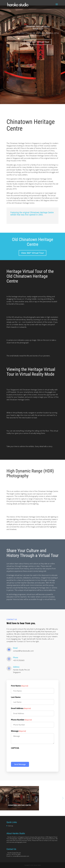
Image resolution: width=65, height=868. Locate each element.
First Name (20, 686)
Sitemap (11, 826)
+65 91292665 (19, 660)
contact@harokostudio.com (23, 651)
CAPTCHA (15, 748)
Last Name (16, 697)
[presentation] (28, 755)
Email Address (21, 708)
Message (18, 731)
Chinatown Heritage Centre (20, 805)
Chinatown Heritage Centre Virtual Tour (38, 28)
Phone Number (21, 720)
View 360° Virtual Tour (38, 42)
